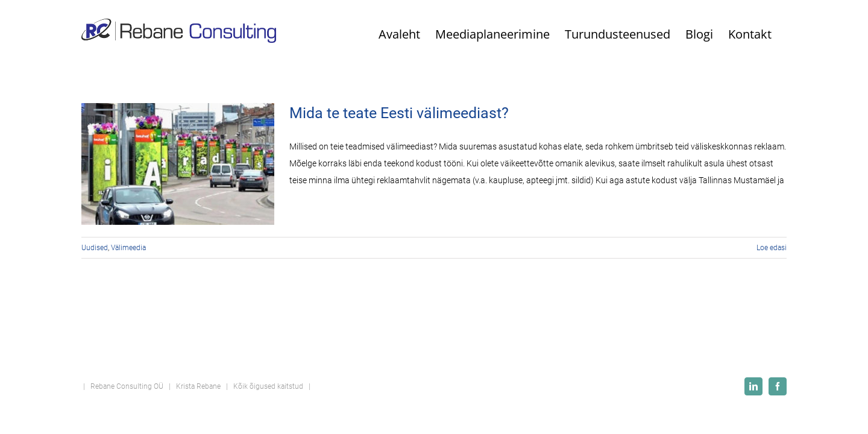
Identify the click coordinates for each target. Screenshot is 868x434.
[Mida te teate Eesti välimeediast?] (178, 164)
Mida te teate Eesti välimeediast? (399, 113)
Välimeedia (128, 248)
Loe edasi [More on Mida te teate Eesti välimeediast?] (772, 248)
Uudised (95, 248)
